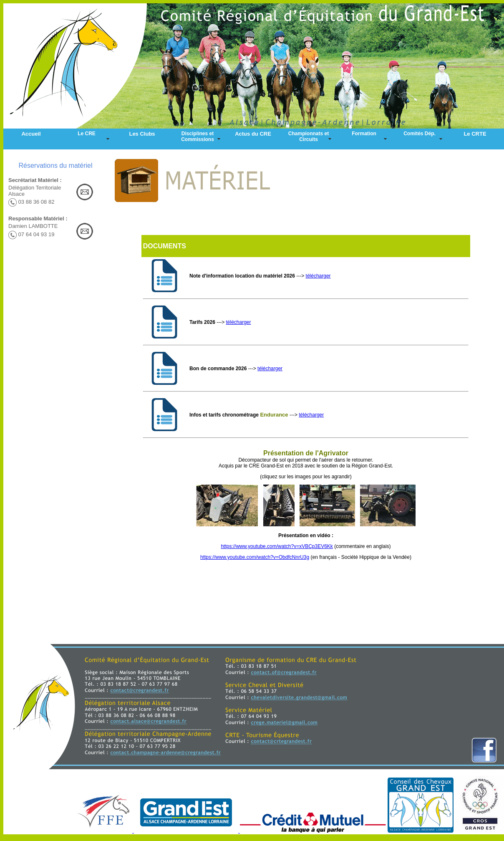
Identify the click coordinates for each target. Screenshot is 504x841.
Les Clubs (142, 134)
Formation (364, 134)
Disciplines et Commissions (198, 136)
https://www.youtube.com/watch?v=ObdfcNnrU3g (255, 557)
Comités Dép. (420, 134)
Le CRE (87, 134)
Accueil (31, 134)
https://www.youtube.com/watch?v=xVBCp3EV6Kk (277, 546)
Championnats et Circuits (309, 136)
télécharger (318, 276)
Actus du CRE (253, 134)
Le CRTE (475, 134)
